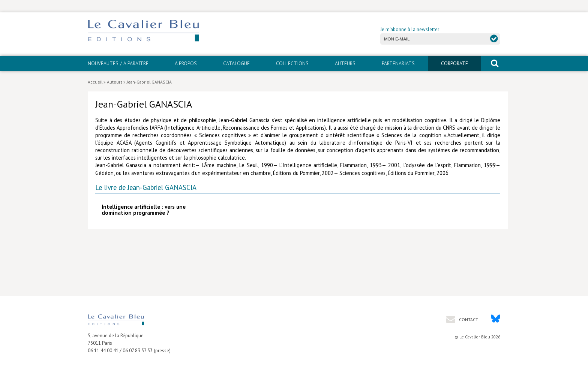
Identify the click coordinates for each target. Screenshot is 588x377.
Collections (292, 63)
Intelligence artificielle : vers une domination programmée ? (144, 210)
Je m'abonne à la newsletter (410, 29)
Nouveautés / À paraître (118, 63)
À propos (186, 63)
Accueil (95, 82)
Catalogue (236, 63)
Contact (468, 319)
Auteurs (345, 63)
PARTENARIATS (398, 63)
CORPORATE (454, 63)
